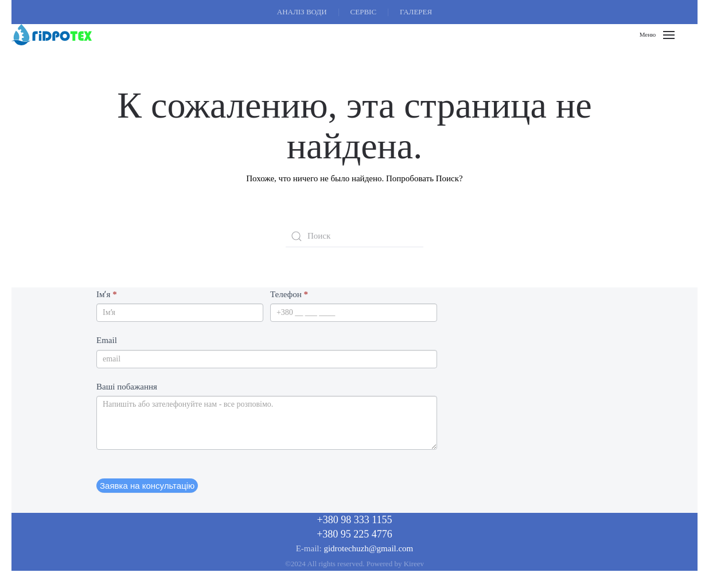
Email (107, 340)
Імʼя (107, 294)
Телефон (289, 294)
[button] (657, 35)
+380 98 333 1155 (355, 520)
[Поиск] (354, 236)
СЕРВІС (364, 12)
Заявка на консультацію (147, 486)
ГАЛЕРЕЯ (416, 12)
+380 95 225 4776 (354, 534)
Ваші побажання (127, 387)
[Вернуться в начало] (52, 35)
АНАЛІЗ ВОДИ (302, 12)
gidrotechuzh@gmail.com (368, 548)
